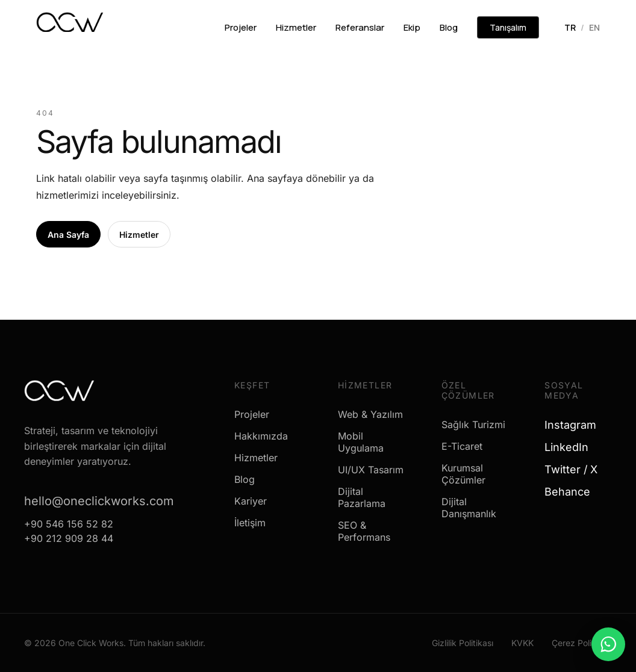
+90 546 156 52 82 (69, 524)
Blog (449, 27)
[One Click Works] (70, 26)
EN (594, 27)
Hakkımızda (261, 436)
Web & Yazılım (370, 414)
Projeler (241, 27)
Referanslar (360, 27)
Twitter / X (575, 469)
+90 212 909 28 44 (69, 538)
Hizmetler (296, 27)
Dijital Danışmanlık (469, 508)
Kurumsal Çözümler (463, 474)
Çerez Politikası (582, 643)
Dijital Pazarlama (362, 497)
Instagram (575, 425)
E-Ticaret (462, 446)
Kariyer (251, 501)
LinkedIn (571, 447)
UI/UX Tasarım (371, 470)
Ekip (412, 27)
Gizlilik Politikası (463, 643)
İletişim (250, 523)
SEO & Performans (364, 531)
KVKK (522, 643)
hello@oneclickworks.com (99, 501)
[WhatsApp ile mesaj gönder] (608, 644)
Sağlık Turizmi (473, 425)
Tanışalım (508, 27)
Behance (572, 492)
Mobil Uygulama (361, 442)
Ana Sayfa (68, 235)
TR (570, 27)
